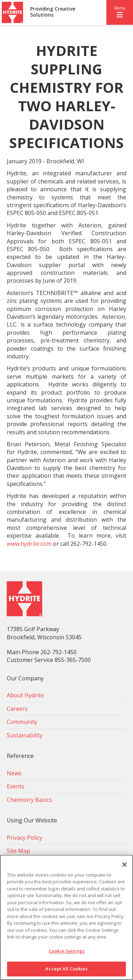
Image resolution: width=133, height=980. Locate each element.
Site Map (18, 851)
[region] (66, 917)
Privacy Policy (24, 838)
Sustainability (25, 735)
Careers (17, 709)
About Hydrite (25, 695)
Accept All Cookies (66, 969)
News (14, 773)
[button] (120, 12)
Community (22, 722)
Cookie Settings (66, 951)
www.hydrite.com (29, 544)
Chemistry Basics (29, 800)
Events (16, 786)
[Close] (124, 865)
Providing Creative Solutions (53, 12)
